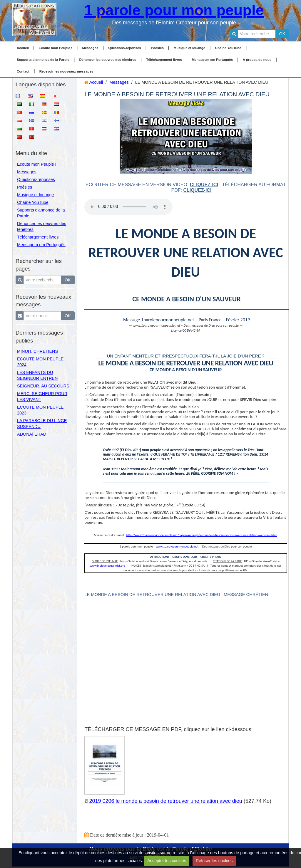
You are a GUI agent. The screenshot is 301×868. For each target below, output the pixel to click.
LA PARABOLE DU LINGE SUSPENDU (42, 424)
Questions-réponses (124, 48)
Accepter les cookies (167, 861)
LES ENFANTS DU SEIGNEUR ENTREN (37, 375)
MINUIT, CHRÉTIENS (37, 351)
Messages (90, 48)
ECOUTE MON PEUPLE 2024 (40, 362)
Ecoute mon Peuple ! (56, 48)
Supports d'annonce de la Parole (43, 60)
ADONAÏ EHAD (32, 434)
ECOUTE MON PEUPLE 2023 (40, 410)
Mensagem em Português (213, 60)
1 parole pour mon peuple (174, 10)
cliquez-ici (204, 185)
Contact (23, 71)
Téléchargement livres (164, 60)
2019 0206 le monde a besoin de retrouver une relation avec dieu (165, 801)
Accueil (23, 48)
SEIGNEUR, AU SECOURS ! (44, 386)
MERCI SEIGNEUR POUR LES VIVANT (42, 397)
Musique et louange (190, 48)
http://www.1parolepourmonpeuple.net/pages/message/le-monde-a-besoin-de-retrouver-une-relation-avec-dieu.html (202, 535)
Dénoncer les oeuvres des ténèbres (108, 60)
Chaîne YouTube (228, 48)
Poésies (157, 48)
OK (282, 34)
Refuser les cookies (214, 861)
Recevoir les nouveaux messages (66, 71)
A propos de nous (257, 60)
